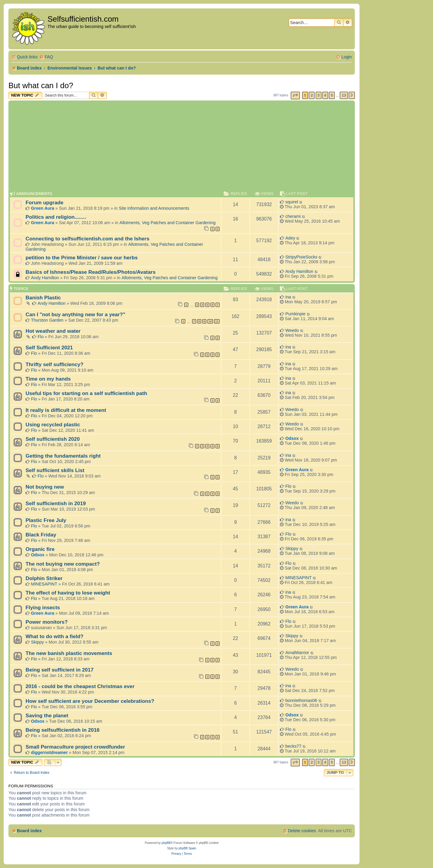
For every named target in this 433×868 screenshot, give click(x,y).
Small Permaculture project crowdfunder (75, 747)
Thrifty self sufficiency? (55, 364)
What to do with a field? (55, 636)
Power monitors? (47, 622)
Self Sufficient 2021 (49, 348)
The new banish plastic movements (69, 653)
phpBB (166, 843)
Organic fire (40, 549)
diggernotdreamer (49, 752)
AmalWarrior (297, 653)
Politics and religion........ (56, 217)
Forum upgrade (45, 202)
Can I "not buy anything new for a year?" (75, 314)
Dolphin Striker (44, 578)
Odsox (292, 438)
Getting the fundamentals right (63, 456)
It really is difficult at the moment (66, 410)
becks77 (293, 746)
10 (210, 321)
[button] (295, 96)
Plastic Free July (46, 520)
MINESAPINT (44, 584)
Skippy (292, 548)
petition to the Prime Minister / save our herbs (82, 258)
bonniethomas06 (301, 700)
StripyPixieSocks (301, 257)
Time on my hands (48, 379)
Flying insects (43, 607)
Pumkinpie (295, 314)
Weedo (292, 330)
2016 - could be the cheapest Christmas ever (80, 686)
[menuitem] (46, 57)
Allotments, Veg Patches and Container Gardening (167, 223)
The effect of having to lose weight (68, 593)
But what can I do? (41, 85)
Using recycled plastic (53, 425)
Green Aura (43, 208)
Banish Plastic (43, 298)
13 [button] (344, 95)
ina (288, 297)
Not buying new (45, 487)
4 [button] (325, 95)
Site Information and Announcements (154, 208)
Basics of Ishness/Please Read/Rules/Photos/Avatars (91, 272)
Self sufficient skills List (55, 470)
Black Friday (41, 535)
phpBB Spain (187, 848)
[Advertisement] (182, 147)
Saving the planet (47, 715)
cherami (293, 216)
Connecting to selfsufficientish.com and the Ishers (88, 239)
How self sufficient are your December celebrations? (90, 701)
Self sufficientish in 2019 (56, 503)
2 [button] (312, 95)
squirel (292, 202)
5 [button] (332, 95)
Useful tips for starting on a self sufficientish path (86, 393)
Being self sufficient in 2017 (60, 670)
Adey (290, 238)
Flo (41, 337)
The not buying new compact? (63, 564)
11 (217, 321)
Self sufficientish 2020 (53, 439)
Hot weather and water (53, 331)
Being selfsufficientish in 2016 (63, 730)
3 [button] (319, 95)
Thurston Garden (47, 320)
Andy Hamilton (45, 278)
